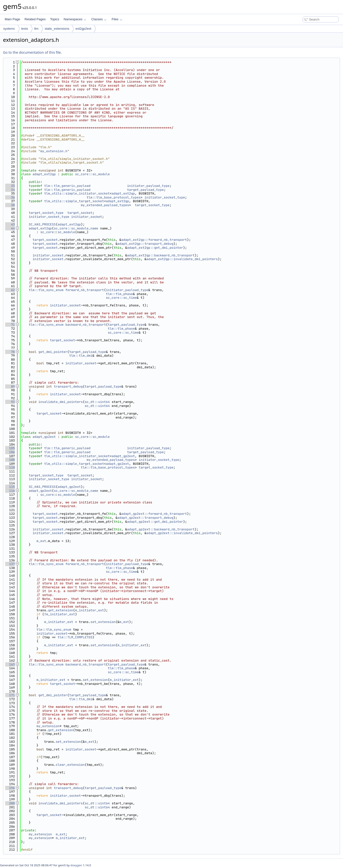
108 (10, 460)
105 (10, 448)
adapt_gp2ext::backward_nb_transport (161, 529)
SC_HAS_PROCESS (42, 224)
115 (10, 487)
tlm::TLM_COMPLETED (75, 637)
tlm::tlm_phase (119, 294)
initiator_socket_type (165, 197)
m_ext (41, 541)
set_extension (103, 622)
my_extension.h (54, 151)
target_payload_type (145, 190)
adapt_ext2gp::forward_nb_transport (154, 240)
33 (10, 186)
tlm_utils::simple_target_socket (74, 201)
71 (10, 325)
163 (10, 664)
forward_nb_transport (85, 290)
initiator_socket (87, 217)
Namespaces (75, 19)
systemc (9, 29)
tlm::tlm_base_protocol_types (114, 197)
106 (10, 452)
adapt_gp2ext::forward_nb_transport (154, 514)
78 (10, 352)
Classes (99, 19)
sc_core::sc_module (92, 174)
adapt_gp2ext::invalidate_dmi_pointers (182, 533)
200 (10, 803)
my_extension (48, 726)
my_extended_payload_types (105, 205)
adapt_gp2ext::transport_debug (145, 518)
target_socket (80, 213)
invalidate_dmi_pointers (60, 402)
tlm (36, 29)
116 (10, 491)
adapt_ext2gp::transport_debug (145, 244)
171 (10, 695)
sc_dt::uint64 (97, 402)
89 (10, 386)
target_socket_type (152, 205)
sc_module (66, 232)
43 (10, 224)
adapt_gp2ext (44, 437)
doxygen (76, 865)
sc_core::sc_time (121, 298)
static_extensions (57, 29)
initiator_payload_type (148, 186)
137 (10, 564)
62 (10, 290)
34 (10, 190)
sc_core (47, 232)
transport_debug (68, 386)
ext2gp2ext (83, 29)
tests (25, 29)
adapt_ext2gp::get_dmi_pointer (155, 248)
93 (10, 402)
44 (10, 228)
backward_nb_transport (86, 325)
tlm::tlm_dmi (81, 356)
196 (10, 788)
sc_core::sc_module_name (76, 228)
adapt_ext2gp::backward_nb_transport (161, 255)
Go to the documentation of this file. (32, 52)
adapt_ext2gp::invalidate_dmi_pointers (182, 259)
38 (10, 205)
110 (10, 467)
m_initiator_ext (89, 610)
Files (117, 19)
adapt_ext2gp (44, 174)
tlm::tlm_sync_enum (46, 290)
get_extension (60, 610)
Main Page (12, 19)
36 (10, 197)
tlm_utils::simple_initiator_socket (77, 193)
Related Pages (35, 19)
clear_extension (70, 765)
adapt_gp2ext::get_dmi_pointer (155, 522)
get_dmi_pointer (53, 352)
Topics (55, 19)
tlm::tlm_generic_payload (67, 186)
